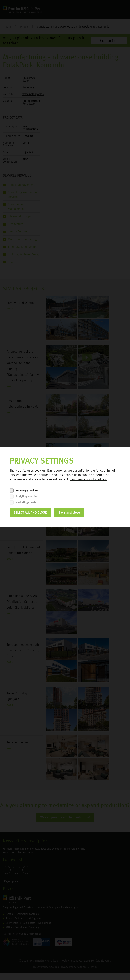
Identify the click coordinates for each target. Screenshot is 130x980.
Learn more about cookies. (88, 479)
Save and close (69, 512)
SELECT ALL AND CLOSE (30, 512)
